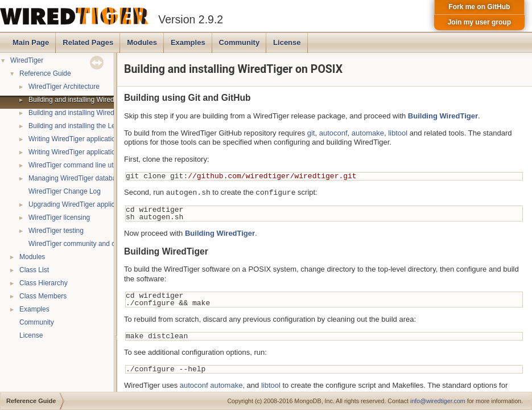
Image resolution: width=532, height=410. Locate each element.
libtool (398, 133)
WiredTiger (27, 60)
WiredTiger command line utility (76, 165)
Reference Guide (45, 73)
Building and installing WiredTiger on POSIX (95, 100)
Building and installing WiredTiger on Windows (98, 113)
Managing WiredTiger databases (78, 178)
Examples (188, 42)
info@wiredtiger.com (438, 401)
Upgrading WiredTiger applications (81, 204)
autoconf (333, 133)
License (287, 42)
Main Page (31, 42)
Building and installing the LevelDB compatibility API (107, 126)
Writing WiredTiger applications (75, 139)
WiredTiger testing (56, 231)
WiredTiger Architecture (64, 87)
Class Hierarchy (44, 283)
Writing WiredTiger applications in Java (87, 152)
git (311, 133)
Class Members (43, 296)
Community (240, 42)
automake (368, 133)
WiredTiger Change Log (65, 191)
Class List (34, 270)
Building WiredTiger (443, 116)
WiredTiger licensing (59, 218)
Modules (142, 42)
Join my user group (479, 22)
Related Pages (88, 42)
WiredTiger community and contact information (99, 244)
